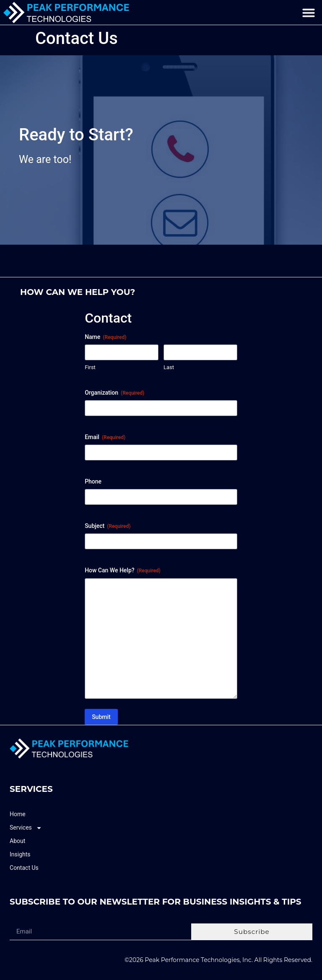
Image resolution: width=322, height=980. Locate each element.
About (17, 841)
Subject (108, 526)
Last (169, 367)
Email (105, 437)
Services (26, 828)
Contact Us (24, 868)
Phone (93, 481)
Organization (114, 393)
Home (18, 814)
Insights (20, 854)
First (90, 367)
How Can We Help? (123, 571)
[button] (309, 13)
